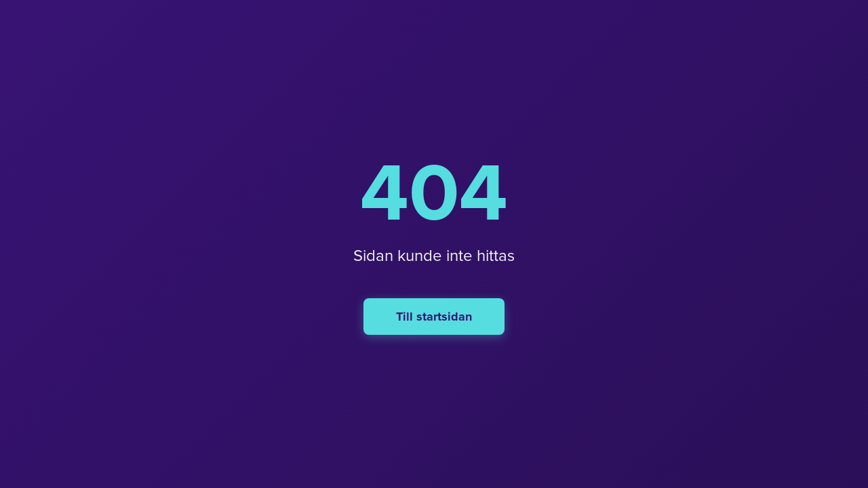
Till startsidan (434, 317)
